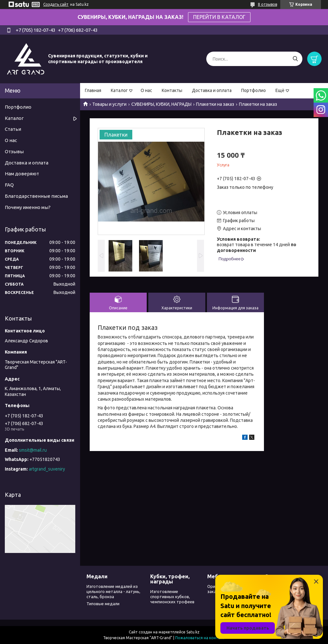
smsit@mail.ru (33, 450)
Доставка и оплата (212, 90)
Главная (93, 90)
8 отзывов (267, 4)
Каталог (119, 90)
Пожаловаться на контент (200, 638)
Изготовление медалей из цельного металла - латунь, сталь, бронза (113, 592)
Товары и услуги (109, 104)
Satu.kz (193, 632)
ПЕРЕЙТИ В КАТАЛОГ (219, 17)
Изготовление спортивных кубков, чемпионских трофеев (172, 597)
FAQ (9, 185)
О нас (146, 90)
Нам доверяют (22, 174)
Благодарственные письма (36, 196)
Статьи (13, 129)
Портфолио (254, 90)
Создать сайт (56, 4)
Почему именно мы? (28, 207)
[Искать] (295, 59)
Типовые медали (103, 604)
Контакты (172, 90)
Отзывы (14, 151)
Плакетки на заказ (215, 104)
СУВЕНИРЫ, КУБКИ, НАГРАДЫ (161, 104)
